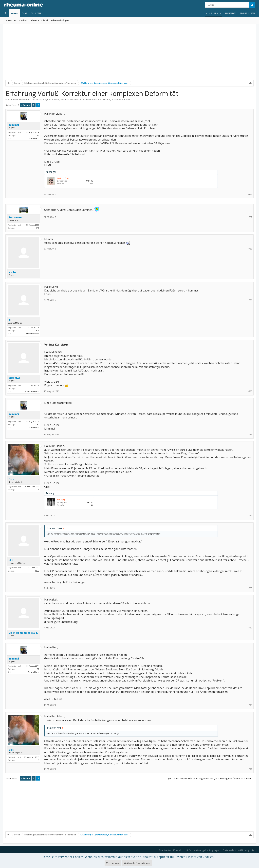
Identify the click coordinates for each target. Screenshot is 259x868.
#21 (250, 194)
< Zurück (25, 105)
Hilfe (188, 850)
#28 (250, 588)
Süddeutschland (32, 391)
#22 (250, 217)
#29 (250, 628)
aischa (12, 272)
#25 (250, 391)
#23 (250, 249)
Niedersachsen (33, 334)
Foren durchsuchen (17, 20)
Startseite (165, 850)
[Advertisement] (129, 54)
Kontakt (178, 850)
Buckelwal (15, 378)
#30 (250, 705)
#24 (250, 300)
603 (38, 330)
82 (38, 135)
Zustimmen (113, 863)
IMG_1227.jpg (63, 178)
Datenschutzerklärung (236, 850)
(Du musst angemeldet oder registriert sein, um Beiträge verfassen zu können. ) (211, 778)
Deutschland (34, 138)
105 (38, 388)
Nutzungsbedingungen (207, 850)
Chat (24, 13)
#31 (250, 769)
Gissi (11, 479)
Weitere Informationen (137, 863)
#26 (250, 435)
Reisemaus (15, 217)
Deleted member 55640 (23, 633)
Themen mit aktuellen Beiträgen (50, 20)
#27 (250, 516)
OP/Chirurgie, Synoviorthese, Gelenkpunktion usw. (56, 100)
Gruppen (36, 13)
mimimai (106, 100)
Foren (15, 13)
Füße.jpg (61, 499)
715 (38, 228)
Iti (10, 320)
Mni (11, 560)
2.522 (37, 571)
